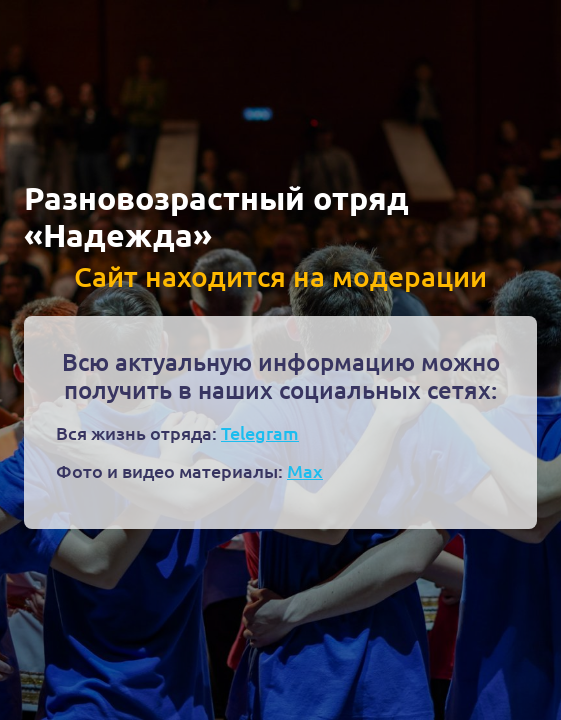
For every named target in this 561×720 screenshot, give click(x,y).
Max (305, 470)
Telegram (260, 432)
